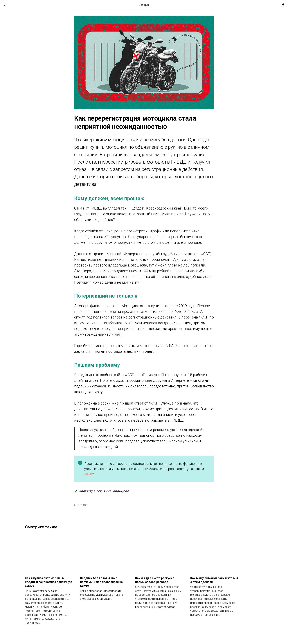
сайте (89, 476)
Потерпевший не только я (106, 298)
